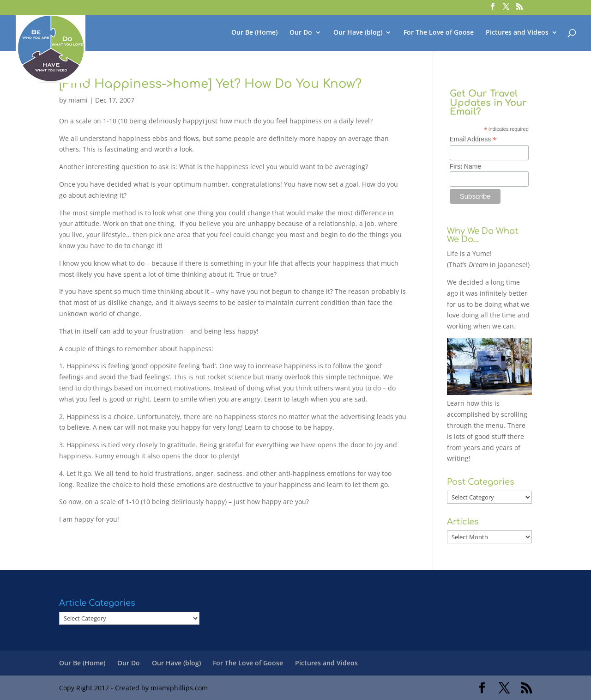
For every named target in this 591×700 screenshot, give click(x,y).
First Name (465, 166)
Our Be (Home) (254, 33)
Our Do (301, 33)
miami (78, 100)
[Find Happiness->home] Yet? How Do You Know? (210, 84)
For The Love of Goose (439, 33)
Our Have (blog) (358, 33)
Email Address (473, 139)
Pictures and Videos (517, 33)
